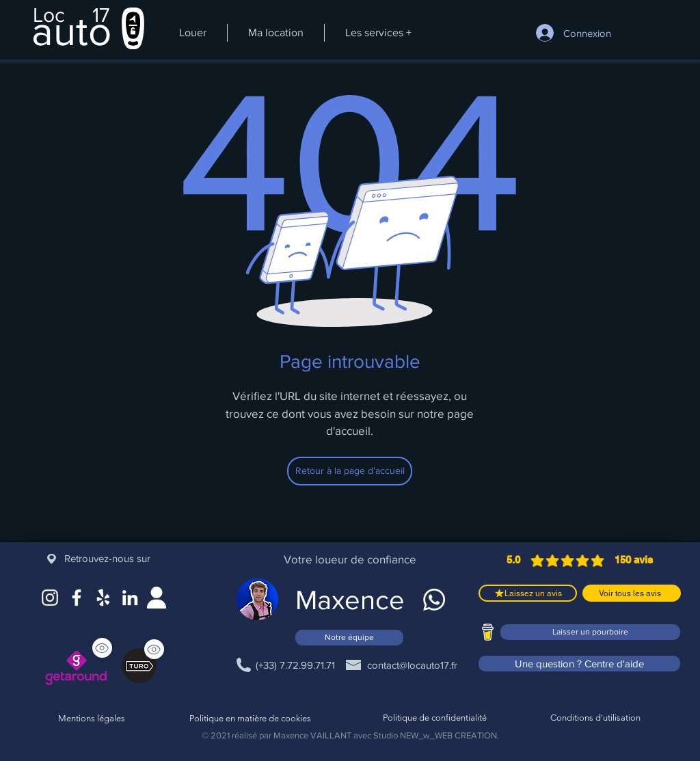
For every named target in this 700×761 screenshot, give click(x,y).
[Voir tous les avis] (632, 593)
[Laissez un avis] (528, 593)
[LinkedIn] (130, 598)
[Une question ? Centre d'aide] (579, 664)
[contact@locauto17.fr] (412, 665)
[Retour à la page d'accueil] (350, 471)
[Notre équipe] (349, 638)
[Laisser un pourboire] (590, 632)
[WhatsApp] (434, 600)
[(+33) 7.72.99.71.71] (295, 665)
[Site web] (157, 598)
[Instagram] (50, 598)
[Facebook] (77, 598)
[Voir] (154, 649)
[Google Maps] (103, 598)
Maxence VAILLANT (312, 735)
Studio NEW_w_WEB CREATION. (436, 735)
